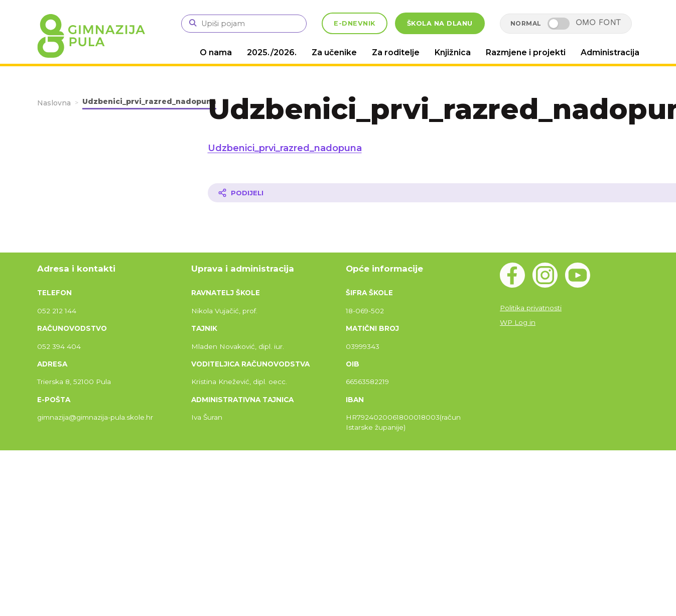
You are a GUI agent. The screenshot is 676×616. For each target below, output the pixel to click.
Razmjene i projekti (526, 52)
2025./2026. (272, 52)
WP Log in (518, 322)
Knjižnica (453, 52)
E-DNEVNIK (355, 23)
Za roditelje (396, 52)
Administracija (610, 52)
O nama (216, 52)
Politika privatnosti (531, 308)
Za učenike (334, 52)
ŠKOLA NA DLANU (440, 23)
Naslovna (54, 103)
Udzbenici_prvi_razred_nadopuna (285, 148)
